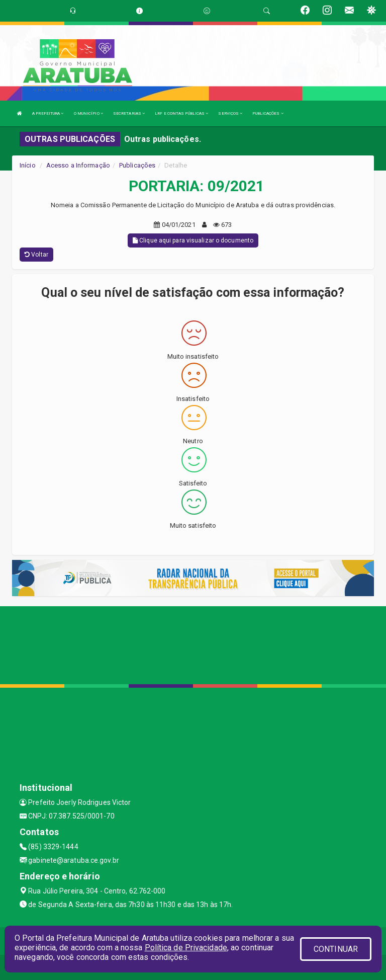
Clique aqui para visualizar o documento (193, 240)
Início (28, 165)
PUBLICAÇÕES (268, 113)
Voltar (36, 255)
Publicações (137, 165)
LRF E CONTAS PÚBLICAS (181, 113)
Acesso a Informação (78, 165)
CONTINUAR (336, 949)
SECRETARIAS (129, 113)
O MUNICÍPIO (88, 113)
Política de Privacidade (186, 948)
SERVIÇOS (230, 113)
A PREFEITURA (48, 113)
